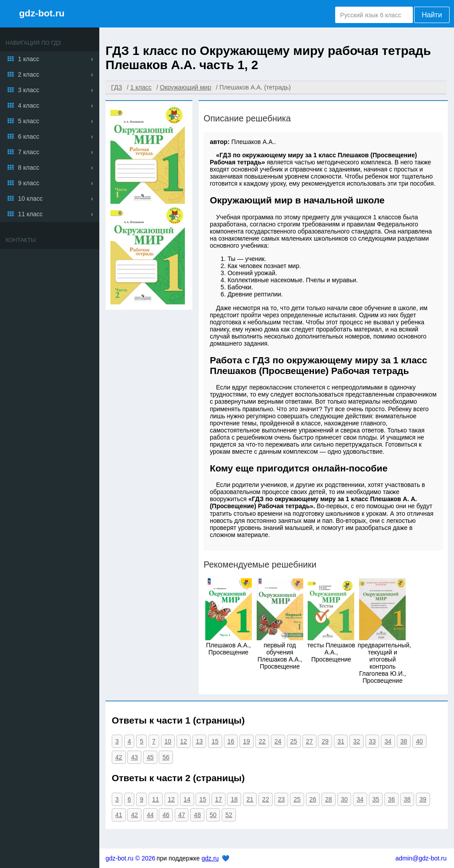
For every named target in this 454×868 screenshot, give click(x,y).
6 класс (29, 136)
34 (388, 741)
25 (294, 741)
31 (341, 741)
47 (182, 815)
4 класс (29, 105)
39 (423, 799)
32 (356, 741)
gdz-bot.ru (42, 13)
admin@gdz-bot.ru (421, 858)
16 (231, 741)
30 (344, 799)
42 (119, 757)
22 (262, 741)
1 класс (29, 59)
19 (247, 741)
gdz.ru (210, 858)
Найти (432, 15)
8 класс (29, 167)
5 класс (29, 121)
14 (187, 799)
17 (219, 799)
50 (213, 815)
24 (278, 741)
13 (200, 741)
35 (376, 799)
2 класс (29, 74)
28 (329, 799)
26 (313, 799)
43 (134, 757)
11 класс (31, 214)
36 (391, 799)
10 (168, 741)
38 (404, 741)
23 (282, 799)
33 (372, 741)
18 (234, 799)
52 (229, 815)
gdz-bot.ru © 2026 (130, 858)
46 (166, 815)
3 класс (29, 90)
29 (325, 741)
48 (197, 815)
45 (150, 757)
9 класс (29, 183)
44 (150, 815)
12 (184, 741)
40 (419, 741)
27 (309, 741)
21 (250, 799)
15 (215, 741)
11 (156, 799)
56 (166, 757)
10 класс (31, 199)
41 (119, 815)
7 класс (29, 152)
